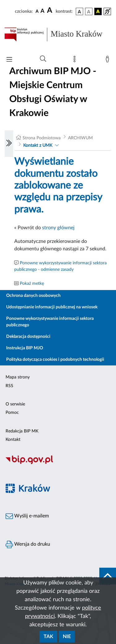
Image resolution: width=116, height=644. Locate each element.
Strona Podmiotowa (42, 138)
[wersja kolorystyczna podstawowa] (79, 11)
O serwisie (15, 404)
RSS (9, 386)
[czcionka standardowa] (37, 11)
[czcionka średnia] (43, 11)
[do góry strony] (108, 576)
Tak (48, 637)
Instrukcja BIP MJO (25, 348)
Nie (67, 637)
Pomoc (12, 413)
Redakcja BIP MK (22, 431)
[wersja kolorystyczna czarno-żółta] (98, 11)
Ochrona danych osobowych (33, 296)
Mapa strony (18, 377)
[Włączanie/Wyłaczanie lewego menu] (9, 144)
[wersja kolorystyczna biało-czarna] (89, 11)
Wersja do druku (28, 544)
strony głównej (58, 228)
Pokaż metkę (32, 284)
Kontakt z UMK (38, 145)
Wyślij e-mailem (27, 516)
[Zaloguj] (109, 60)
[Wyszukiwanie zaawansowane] (43, 59)
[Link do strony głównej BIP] (58, 34)
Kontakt (13, 440)
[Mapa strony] (76, 60)
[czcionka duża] (50, 11)
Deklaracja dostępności (28, 337)
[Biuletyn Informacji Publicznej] (58, 463)
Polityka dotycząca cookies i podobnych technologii (55, 360)
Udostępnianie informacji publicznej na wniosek (52, 307)
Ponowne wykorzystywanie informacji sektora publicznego (50, 322)
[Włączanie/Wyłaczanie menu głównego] (9, 60)
